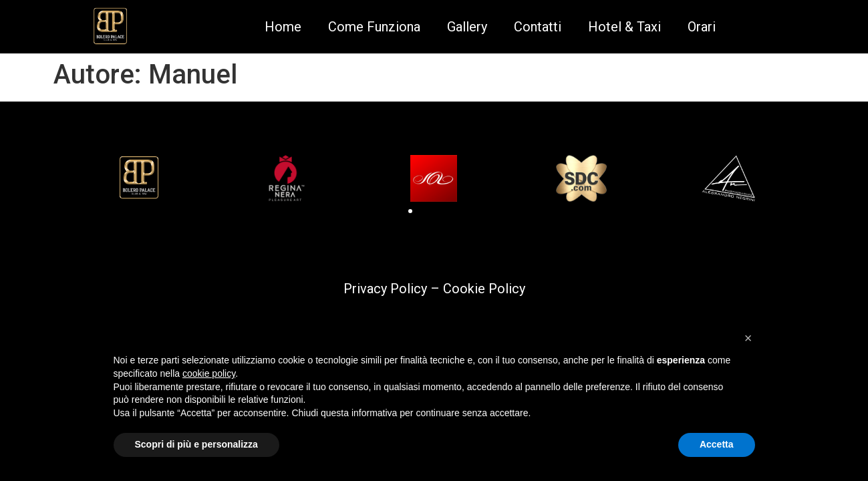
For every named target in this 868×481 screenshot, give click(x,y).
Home (283, 27)
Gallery (467, 27)
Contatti (538, 27)
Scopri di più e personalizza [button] (196, 444)
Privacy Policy (385, 289)
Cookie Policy (484, 289)
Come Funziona (374, 27)
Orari (702, 27)
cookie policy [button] (209, 373)
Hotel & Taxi (624, 27)
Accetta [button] (717, 444)
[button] (410, 211)
